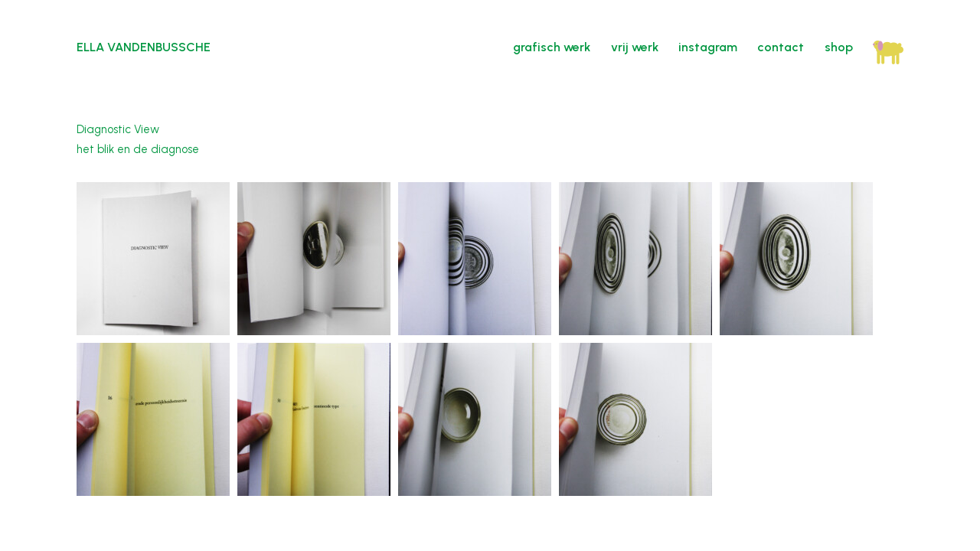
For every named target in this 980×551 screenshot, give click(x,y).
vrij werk (635, 47)
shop (839, 47)
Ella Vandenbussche (144, 47)
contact (781, 47)
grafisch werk (552, 47)
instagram (708, 47)
